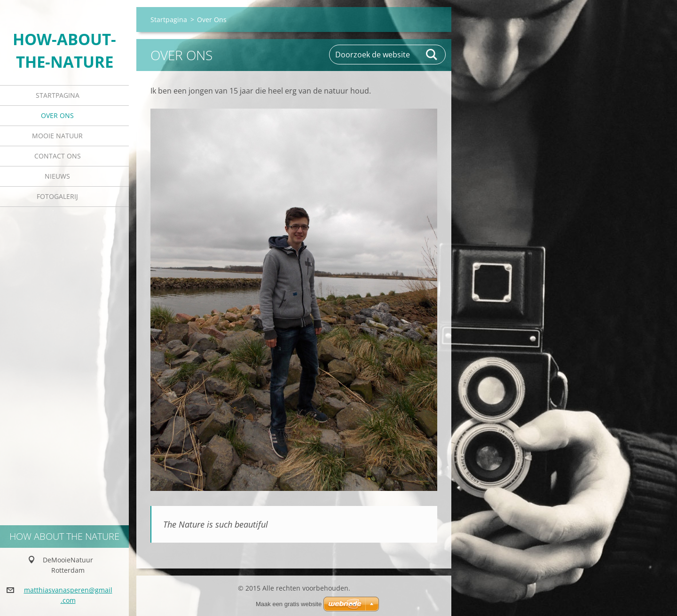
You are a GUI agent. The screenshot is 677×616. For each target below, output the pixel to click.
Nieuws (57, 176)
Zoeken (432, 55)
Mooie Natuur (57, 136)
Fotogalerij (57, 196)
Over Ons (57, 115)
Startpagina (58, 95)
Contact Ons (58, 156)
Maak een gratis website (289, 604)
